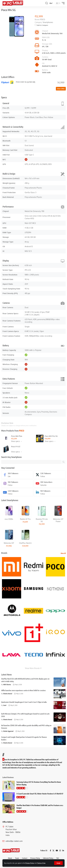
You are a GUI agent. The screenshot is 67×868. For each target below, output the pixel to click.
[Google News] (17, 492)
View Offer (61, 89)
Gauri (5, 705)
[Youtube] (50, 483)
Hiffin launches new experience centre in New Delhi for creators (23, 690)
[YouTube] (57, 851)
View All (63, 553)
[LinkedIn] (50, 492)
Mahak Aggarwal (8, 731)
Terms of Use (41, 863)
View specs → (17, 441)
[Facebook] (17, 475)
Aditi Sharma (7, 685)
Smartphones (48, 22)
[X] (50, 475)
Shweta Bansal (8, 694)
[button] (58, 863)
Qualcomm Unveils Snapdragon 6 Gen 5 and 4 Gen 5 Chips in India (24, 702)
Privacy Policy (30, 863)
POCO (22, 431)
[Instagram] (17, 483)
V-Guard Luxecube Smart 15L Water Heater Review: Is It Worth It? (40, 794)
